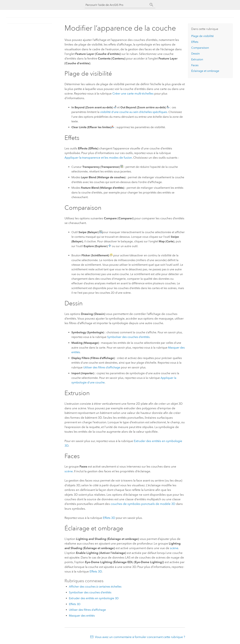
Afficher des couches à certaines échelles (95, 587)
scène (69, 471)
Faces (195, 65)
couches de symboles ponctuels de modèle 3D (143, 504)
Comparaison (200, 48)
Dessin (195, 54)
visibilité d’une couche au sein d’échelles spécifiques (134, 112)
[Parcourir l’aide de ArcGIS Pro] (116, 5)
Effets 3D (109, 518)
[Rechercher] (151, 5)
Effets (195, 42)
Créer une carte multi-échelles (133, 93)
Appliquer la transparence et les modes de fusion (98, 158)
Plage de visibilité (202, 36)
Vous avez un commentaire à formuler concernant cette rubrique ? (140, 637)
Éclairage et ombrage (205, 71)
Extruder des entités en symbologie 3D (94, 598)
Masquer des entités (82, 616)
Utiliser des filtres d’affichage (102, 367)
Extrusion (197, 59)
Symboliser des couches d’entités (128, 337)
